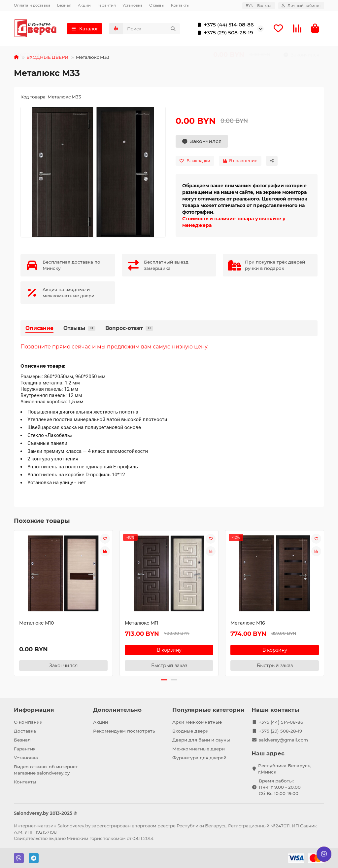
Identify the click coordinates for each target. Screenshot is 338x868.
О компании (28, 722)
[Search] (152, 29)
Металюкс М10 (36, 624)
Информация (34, 710)
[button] (164, 681)
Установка (133, 5)
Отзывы (157, 5)
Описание (39, 329)
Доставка (25, 731)
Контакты (180, 5)
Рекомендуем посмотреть (124, 731)
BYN (259, 6)
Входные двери (190, 731)
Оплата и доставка (32, 5)
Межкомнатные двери (199, 749)
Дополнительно (117, 710)
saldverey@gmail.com (283, 740)
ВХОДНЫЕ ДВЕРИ (47, 58)
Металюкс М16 (248, 624)
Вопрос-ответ (129, 329)
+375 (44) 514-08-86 (224, 25)
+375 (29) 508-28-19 (224, 33)
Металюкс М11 (141, 624)
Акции (84, 5)
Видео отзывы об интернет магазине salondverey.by (46, 770)
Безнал (64, 5)
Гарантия (107, 5)
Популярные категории (208, 710)
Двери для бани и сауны (201, 740)
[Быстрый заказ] (169, 666)
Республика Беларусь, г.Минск (285, 769)
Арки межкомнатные (197, 722)
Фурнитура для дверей (199, 758)
